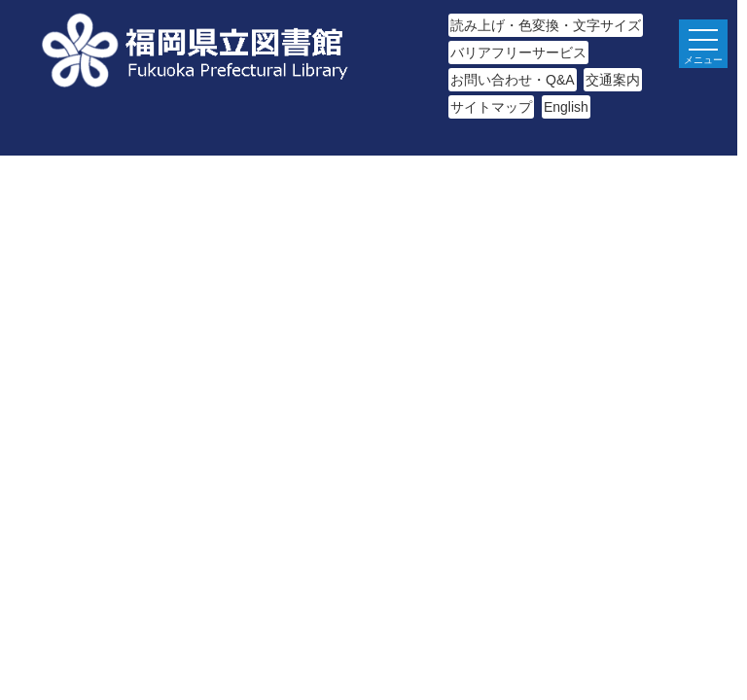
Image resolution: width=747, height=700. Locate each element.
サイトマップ (491, 107)
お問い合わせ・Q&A (513, 80)
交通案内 (613, 80)
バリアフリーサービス (518, 52)
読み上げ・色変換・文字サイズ (546, 25)
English (566, 107)
